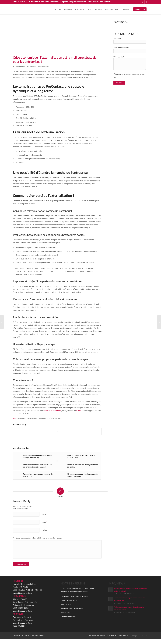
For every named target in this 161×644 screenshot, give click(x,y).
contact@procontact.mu (22, 593)
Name (45, 514)
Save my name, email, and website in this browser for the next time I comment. (39, 538)
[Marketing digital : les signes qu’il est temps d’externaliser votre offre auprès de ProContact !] (2, 322)
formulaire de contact (53, 411)
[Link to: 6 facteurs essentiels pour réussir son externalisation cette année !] (35, 466)
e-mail (79, 411)
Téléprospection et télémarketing (72, 608)
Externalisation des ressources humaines (75, 596)
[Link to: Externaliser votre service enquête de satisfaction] (35, 475)
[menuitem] (63, 9)
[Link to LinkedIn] (143, 2)
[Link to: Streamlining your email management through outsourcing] (35, 456)
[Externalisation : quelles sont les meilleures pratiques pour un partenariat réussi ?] (159, 322)
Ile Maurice (45, 66)
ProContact (42, 418)
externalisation (32, 418)
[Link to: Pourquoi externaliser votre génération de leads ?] (79, 466)
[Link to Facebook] (146, 2)
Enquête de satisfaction (69, 600)
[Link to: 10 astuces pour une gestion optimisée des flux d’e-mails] (79, 475)
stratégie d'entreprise (54, 418)
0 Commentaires (31, 66)
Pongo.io (42, 635)
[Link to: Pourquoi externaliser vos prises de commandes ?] (79, 456)
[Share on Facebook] (57, 431)
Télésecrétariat (66, 604)
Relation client (66, 613)
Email (45, 522)
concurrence (21, 418)
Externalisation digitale (68, 617)
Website (45, 530)
